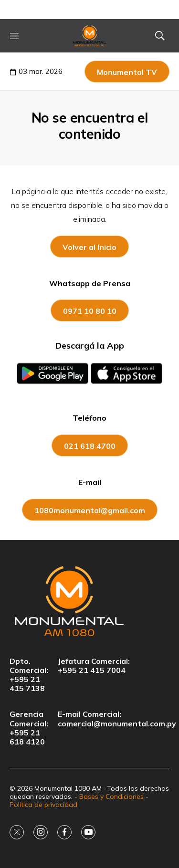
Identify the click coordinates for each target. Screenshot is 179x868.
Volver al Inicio (89, 247)
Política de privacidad (43, 805)
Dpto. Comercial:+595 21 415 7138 (29, 675)
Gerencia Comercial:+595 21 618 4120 (29, 728)
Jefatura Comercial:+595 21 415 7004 (94, 666)
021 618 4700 (90, 446)
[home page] (90, 36)
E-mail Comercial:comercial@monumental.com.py (117, 719)
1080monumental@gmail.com (90, 510)
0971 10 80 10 (90, 311)
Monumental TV (127, 72)
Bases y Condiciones (111, 796)
